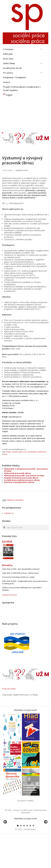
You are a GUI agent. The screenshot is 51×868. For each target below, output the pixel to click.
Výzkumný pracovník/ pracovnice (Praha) (24, 476)
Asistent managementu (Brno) (19, 482)
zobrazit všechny (9, 595)
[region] (26, 838)
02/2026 (7, 542)
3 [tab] (24, 857)
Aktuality (7, 565)
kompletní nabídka (26, 801)
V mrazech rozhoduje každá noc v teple (18, 577)
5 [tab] (30, 857)
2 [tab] (21, 857)
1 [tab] (18, 857)
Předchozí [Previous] (5, 838)
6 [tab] (33, 857)
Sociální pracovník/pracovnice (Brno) (22, 480)
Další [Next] (46, 838)
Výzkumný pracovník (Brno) (17, 473)
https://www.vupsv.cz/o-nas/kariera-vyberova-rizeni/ (24, 453)
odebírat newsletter (13, 500)
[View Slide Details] (13, 838)
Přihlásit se (9, 513)
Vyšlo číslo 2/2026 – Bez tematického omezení (21, 569)
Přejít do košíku (9, 689)
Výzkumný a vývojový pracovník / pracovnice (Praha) (26, 470)
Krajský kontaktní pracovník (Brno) (21, 478)
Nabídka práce (22, 170)
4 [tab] (27, 857)
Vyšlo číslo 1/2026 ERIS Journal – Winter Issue (20, 573)
